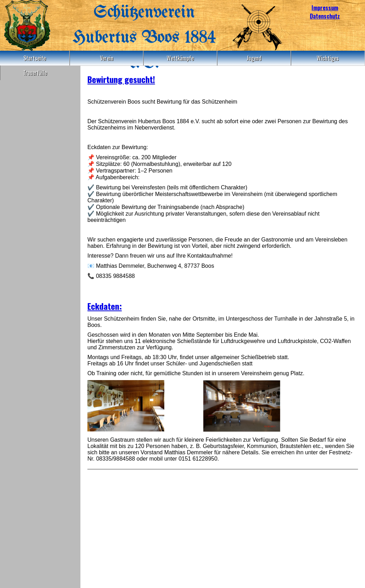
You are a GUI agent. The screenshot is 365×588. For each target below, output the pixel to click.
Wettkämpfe (180, 58)
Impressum (325, 8)
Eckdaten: (105, 306)
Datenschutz (325, 16)
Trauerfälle (35, 73)
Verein (107, 58)
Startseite (35, 58)
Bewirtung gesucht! (121, 79)
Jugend (254, 58)
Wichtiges (328, 58)
